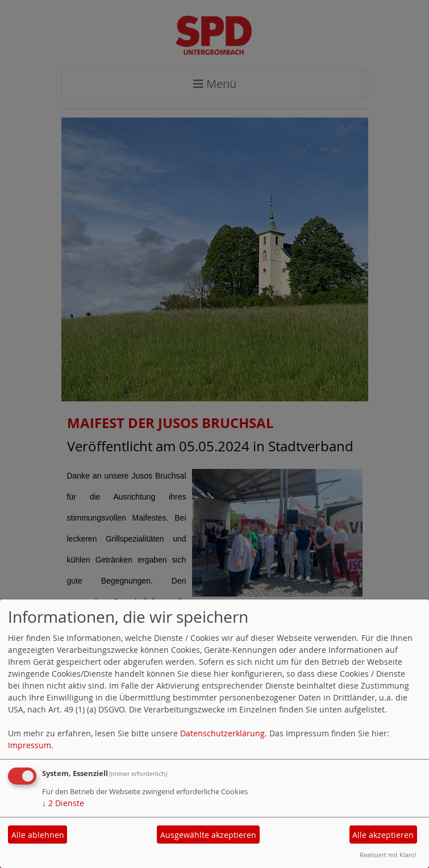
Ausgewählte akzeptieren (208, 835)
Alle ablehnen (38, 835)
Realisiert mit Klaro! (388, 855)
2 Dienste (63, 803)
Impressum (30, 745)
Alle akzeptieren (383, 835)
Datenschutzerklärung (222, 733)
